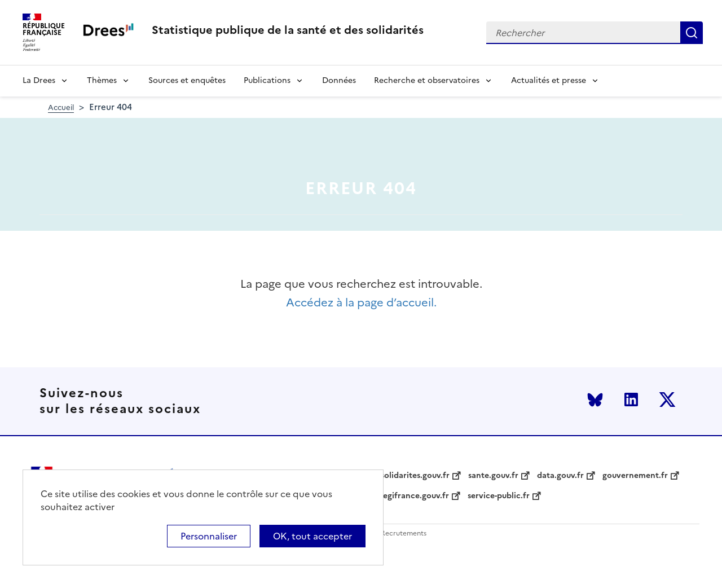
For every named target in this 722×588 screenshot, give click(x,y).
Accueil (61, 107)
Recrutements (404, 534)
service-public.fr (499, 496)
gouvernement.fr (635, 476)
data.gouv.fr (560, 476)
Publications (267, 80)
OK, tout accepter (312, 536)
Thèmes (102, 80)
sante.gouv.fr (493, 476)
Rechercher (692, 33)
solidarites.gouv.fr (415, 476)
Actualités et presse (549, 80)
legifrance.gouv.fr (415, 496)
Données (339, 80)
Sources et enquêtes (187, 80)
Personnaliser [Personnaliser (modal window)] (209, 536)
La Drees (39, 80)
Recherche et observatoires (427, 80)
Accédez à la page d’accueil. (361, 303)
